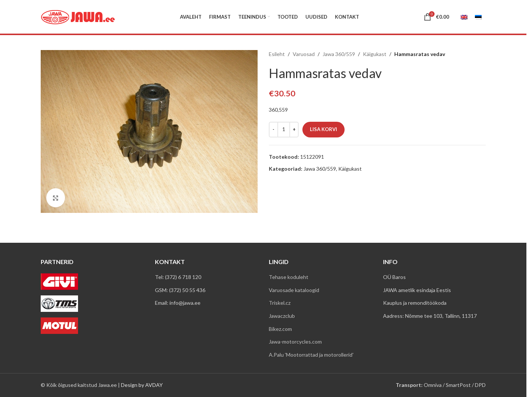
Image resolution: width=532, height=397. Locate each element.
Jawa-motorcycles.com (295, 342)
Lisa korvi (323, 129)
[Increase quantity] (294, 130)
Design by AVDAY (142, 385)
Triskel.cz (280, 303)
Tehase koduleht (289, 277)
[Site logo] (78, 16)
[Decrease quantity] (273, 130)
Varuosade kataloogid (294, 290)
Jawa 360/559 (339, 54)
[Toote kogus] (284, 130)
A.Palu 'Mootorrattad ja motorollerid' (311, 355)
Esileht (277, 54)
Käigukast (375, 54)
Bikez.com (280, 329)
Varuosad (304, 54)
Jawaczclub (282, 316)
